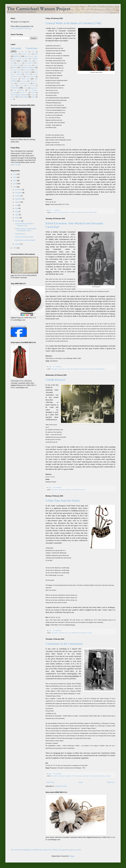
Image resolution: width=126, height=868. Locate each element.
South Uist (92, 369)
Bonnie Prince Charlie (31, 56)
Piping (82, 633)
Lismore (108, 776)
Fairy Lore (68, 633)
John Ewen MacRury (24, 72)
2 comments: (57, 210)
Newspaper (14, 79)
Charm (22, 61)
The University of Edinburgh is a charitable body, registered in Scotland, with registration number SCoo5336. (46, 850)
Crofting (67, 369)
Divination (30, 61)
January (18, 244)
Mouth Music (76, 633)
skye (12, 99)
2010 (15, 187)
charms (33, 95)
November (19, 193)
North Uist (25, 79)
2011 (15, 184)
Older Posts (111, 782)
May (17, 212)
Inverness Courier (16, 70)
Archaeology (14, 54)
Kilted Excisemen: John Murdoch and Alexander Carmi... (26, 230)
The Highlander (100, 369)
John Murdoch (75, 369)
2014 (15, 174)
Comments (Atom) (60, 786)
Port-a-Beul (88, 633)
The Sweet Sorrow (24, 92)
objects (33, 97)
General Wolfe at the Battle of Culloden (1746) (73, 23)
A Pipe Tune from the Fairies (63, 501)
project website (16, 165)
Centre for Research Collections (21, 28)
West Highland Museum (19, 95)
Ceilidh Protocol (55, 380)
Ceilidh (67, 490)
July (17, 205)
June (17, 208)
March (17, 218)
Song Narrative (31, 86)
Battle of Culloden (70, 212)
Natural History (31, 76)
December (19, 190)
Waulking (33, 92)
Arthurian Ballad (26, 54)
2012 (15, 181)
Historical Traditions (28, 67)
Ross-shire (82, 490)
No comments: (58, 366)
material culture (23, 97)
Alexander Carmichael (58, 212)
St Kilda (26, 88)
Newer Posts (50, 782)
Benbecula (17, 56)
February (18, 221)
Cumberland (80, 212)
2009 (15, 248)
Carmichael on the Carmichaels (64, 644)
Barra (36, 54)
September (19, 199)
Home (81, 782)
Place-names (24, 81)
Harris (15, 67)
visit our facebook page (18, 326)
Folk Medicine (29, 63)
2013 (15, 177)
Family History (101, 776)
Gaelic (36, 65)
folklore (13, 97)
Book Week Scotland (21, 58)
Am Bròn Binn (23, 52)
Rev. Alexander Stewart (24, 83)
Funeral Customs (27, 65)
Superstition (34, 88)
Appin (33, 52)
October (18, 196)
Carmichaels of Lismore (89, 776)
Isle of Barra (27, 70)
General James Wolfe (90, 212)
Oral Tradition (84, 369)
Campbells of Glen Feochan (73, 776)
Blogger (72, 856)
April (17, 215)
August (18, 202)
